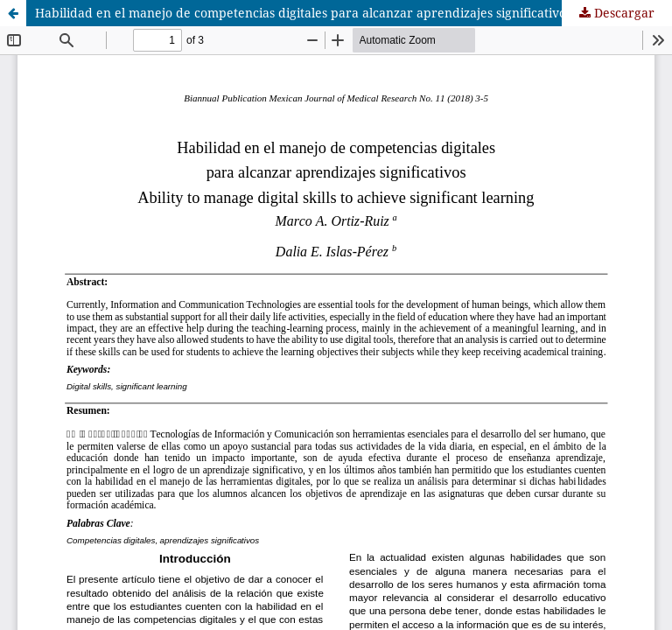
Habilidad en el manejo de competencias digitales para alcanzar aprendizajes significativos (303, 13)
